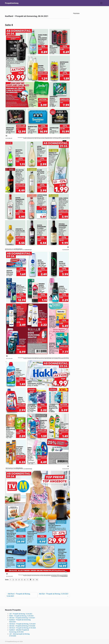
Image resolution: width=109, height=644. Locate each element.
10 (37, 580)
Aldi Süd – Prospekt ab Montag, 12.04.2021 (54, 594)
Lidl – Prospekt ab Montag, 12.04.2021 (21, 614)
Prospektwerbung (12, 3)
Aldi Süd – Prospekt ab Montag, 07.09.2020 (22, 626)
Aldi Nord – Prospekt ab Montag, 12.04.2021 (18, 595)
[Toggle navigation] (101, 3)
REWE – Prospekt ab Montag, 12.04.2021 (22, 616)
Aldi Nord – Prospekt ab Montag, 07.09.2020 (23, 628)
